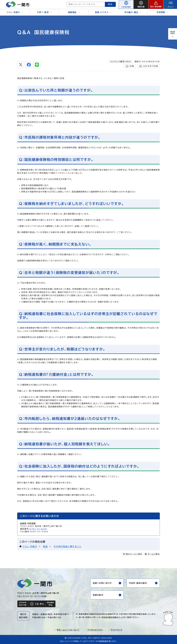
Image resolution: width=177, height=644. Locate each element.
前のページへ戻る (133, 554)
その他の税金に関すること (67, 546)
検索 (110, 4)
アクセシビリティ (94, 630)
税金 (45, 546)
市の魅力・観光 (133, 12)
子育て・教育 (44, 12)
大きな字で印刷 (148, 66)
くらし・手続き (15, 12)
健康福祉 (74, 12)
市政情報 (162, 12)
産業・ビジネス (103, 12)
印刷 (130, 66)
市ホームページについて (67, 630)
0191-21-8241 (38, 529)
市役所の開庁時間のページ (112, 617)
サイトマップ (116, 630)
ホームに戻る (152, 554)
